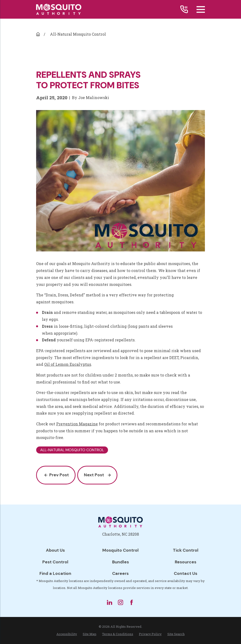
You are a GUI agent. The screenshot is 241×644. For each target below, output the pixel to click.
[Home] (59, 9)
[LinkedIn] (110, 602)
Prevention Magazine (77, 424)
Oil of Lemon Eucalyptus (68, 364)
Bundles (120, 562)
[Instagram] (120, 602)
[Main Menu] (201, 9)
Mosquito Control (120, 550)
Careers (120, 573)
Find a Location (55, 573)
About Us (55, 550)
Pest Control (55, 562)
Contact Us (186, 573)
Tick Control (186, 550)
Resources (186, 562)
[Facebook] (131, 602)
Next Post (97, 475)
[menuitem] (67, 634)
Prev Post (57, 475)
